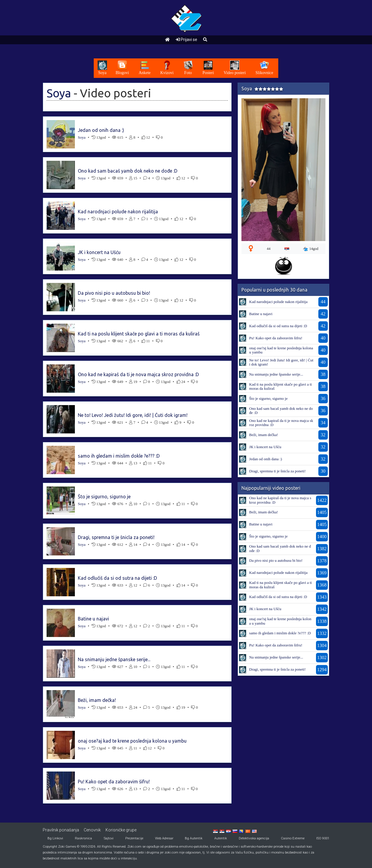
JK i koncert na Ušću (99, 252)
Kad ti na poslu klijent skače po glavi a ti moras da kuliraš (139, 334)
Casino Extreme (293, 838)
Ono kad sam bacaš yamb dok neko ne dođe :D (128, 171)
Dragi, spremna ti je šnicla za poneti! (116, 537)
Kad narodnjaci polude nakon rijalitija (118, 212)
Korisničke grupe (121, 830)
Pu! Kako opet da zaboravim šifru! (114, 782)
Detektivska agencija (254, 838)
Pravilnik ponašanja (61, 830)
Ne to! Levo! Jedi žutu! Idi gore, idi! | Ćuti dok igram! (133, 415)
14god (311, 249)
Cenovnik (92, 830)
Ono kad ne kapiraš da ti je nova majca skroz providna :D (138, 374)
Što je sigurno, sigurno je (104, 497)
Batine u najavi (93, 619)
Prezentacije (134, 838)
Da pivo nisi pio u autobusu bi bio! (114, 293)
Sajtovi (109, 838)
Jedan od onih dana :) (101, 130)
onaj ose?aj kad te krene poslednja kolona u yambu (132, 741)
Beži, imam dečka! (97, 700)
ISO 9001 (323, 838)
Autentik (221, 838)
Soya (59, 93)
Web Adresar (164, 838)
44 (269, 249)
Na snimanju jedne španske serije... (114, 659)
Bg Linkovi (55, 838)
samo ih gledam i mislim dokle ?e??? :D (119, 456)
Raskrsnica (83, 838)
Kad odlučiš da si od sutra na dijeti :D (117, 578)
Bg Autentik (194, 838)
